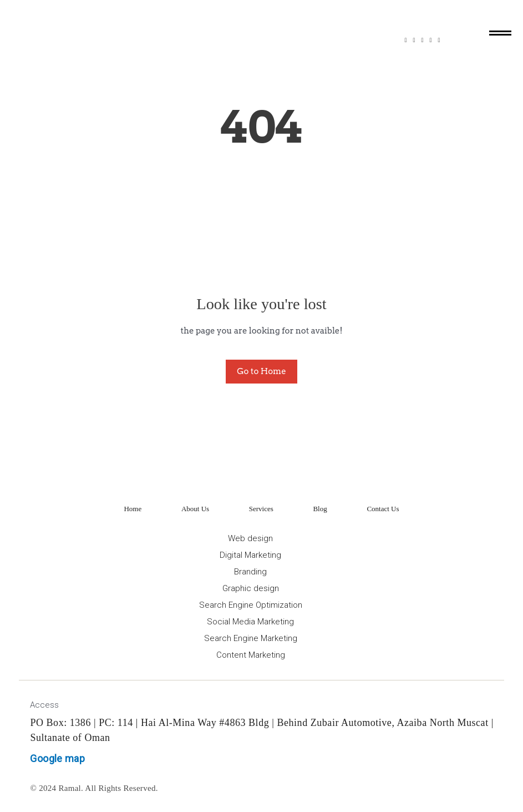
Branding (250, 572)
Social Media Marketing (250, 622)
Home (133, 509)
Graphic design (251, 588)
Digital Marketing (250, 555)
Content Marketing (251, 655)
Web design (250, 538)
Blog (320, 509)
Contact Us (383, 509)
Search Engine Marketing (251, 638)
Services (261, 509)
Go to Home (261, 371)
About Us (195, 509)
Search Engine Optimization (251, 605)
